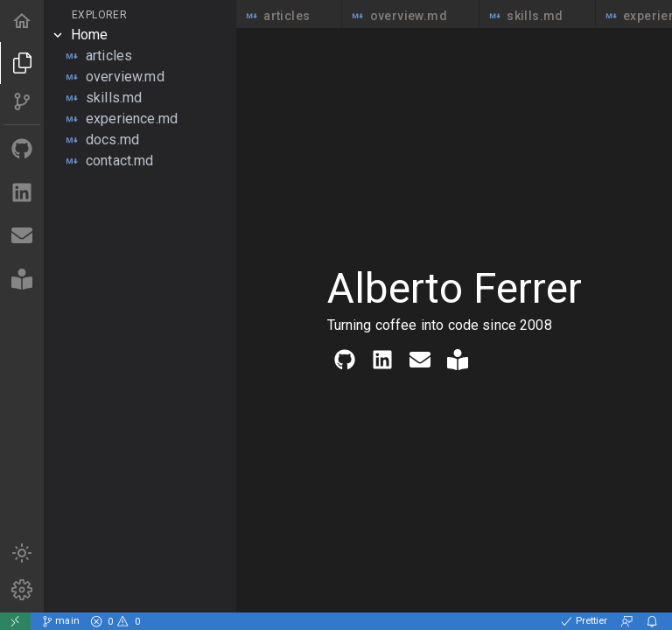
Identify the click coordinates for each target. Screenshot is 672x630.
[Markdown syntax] (22, 591)
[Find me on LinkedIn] (22, 193)
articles (289, 16)
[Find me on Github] (22, 150)
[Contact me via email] (22, 237)
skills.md (537, 16)
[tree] (140, 98)
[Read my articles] (22, 280)
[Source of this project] (22, 102)
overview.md (410, 16)
